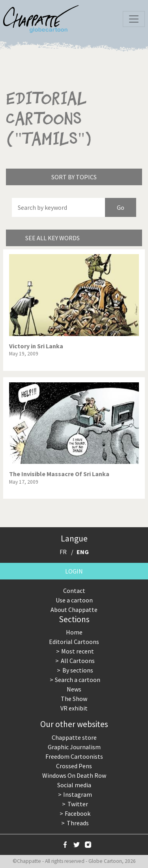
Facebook (78, 813)
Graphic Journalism (74, 747)
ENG (83, 552)
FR (63, 552)
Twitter (78, 804)
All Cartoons (78, 661)
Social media (74, 785)
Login (74, 571)
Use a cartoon (74, 600)
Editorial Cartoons (74, 642)
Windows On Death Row (74, 775)
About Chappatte (74, 610)
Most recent (78, 651)
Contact (74, 591)
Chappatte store (74, 737)
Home (74, 632)
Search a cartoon (78, 680)
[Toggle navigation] (134, 19)
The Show (74, 699)
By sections (78, 670)
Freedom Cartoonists (74, 756)
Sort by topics (74, 177)
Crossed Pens (74, 766)
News (74, 689)
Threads (78, 823)
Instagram (78, 794)
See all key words (52, 238)
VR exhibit (74, 708)
